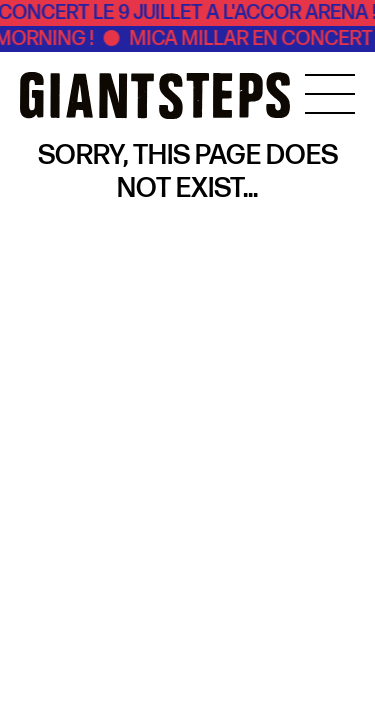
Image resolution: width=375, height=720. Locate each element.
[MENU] (330, 94)
